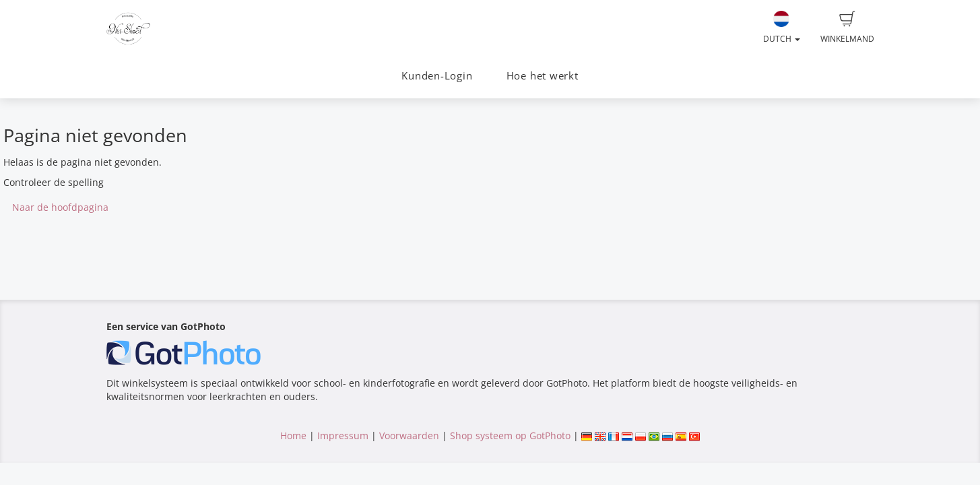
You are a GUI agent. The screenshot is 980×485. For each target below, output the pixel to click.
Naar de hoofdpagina (60, 207)
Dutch (782, 28)
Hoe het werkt (543, 76)
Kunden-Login (437, 76)
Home (293, 435)
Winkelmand (847, 28)
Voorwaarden (409, 435)
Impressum (343, 435)
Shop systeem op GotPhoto (510, 435)
